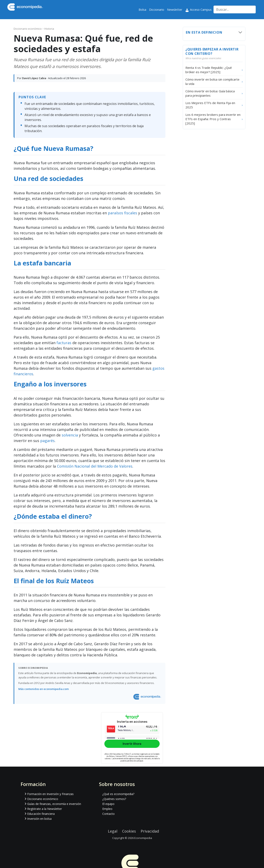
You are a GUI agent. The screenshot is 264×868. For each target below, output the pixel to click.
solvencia (70, 435)
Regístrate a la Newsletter (45, 809)
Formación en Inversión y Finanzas (50, 794)
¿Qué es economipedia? (118, 794)
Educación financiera (41, 814)
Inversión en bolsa (39, 819)
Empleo (107, 809)
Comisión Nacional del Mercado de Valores (95, 466)
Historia (49, 29)
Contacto (108, 814)
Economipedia (143, 838)
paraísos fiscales (123, 213)
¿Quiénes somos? (114, 799)
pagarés (47, 441)
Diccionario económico (28, 29)
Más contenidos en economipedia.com (44, 689)
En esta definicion (204, 32)
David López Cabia (34, 78)
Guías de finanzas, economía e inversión (54, 804)
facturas (64, 343)
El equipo (108, 804)
